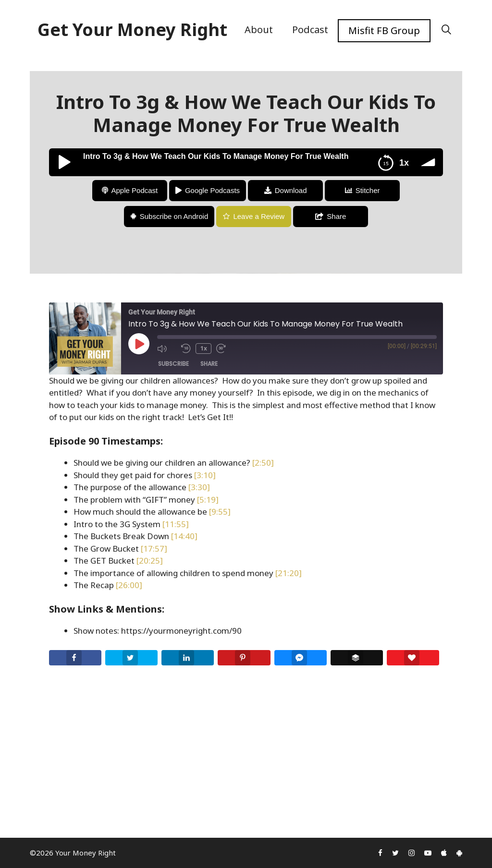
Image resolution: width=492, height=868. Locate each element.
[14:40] (184, 536)
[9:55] (220, 512)
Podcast (310, 30)
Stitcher (368, 190)
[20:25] (150, 561)
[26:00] (129, 585)
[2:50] (263, 463)
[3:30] (199, 487)
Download (291, 190)
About (259, 30)
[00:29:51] (424, 346)
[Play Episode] (139, 344)
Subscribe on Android (174, 216)
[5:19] (208, 500)
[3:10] (205, 475)
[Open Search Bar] (446, 30)
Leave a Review (259, 216)
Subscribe (173, 364)
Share (336, 216)
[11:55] (176, 524)
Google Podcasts (212, 190)
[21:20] (289, 573)
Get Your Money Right (132, 30)
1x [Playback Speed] (204, 348)
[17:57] (154, 549)
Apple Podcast (135, 190)
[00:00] (397, 346)
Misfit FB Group (384, 30)
